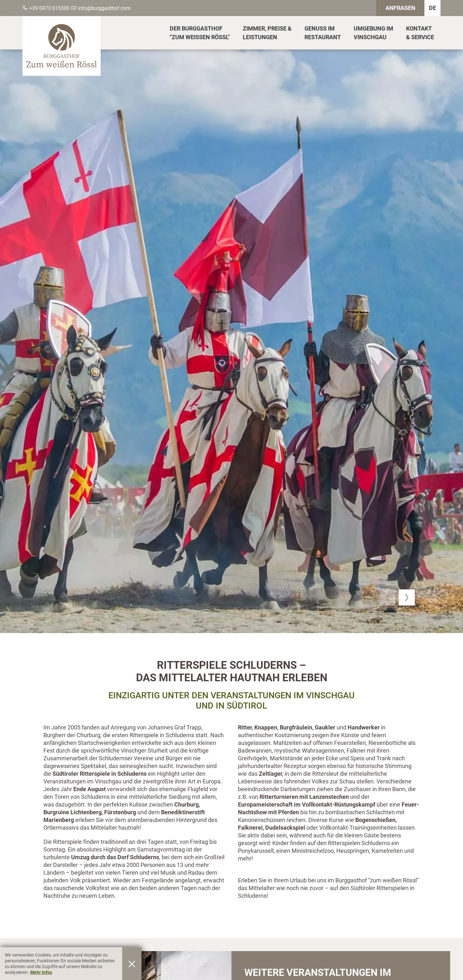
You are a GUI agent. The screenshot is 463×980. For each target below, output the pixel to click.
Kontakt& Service (420, 33)
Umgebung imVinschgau (373, 33)
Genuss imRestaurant (323, 33)
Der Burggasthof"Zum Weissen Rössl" (200, 33)
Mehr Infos (41, 972)
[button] (387, 597)
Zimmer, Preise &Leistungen (267, 33)
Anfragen (400, 8)
